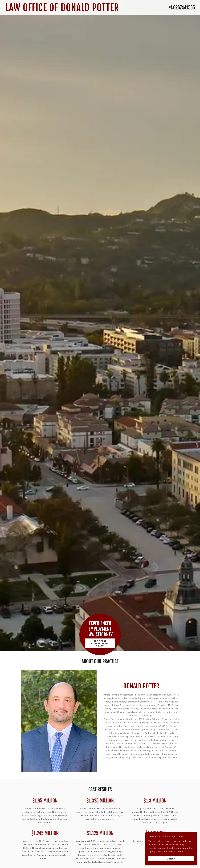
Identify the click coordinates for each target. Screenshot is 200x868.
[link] (74, 10)
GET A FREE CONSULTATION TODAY (100, 643)
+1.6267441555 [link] (182, 8)
